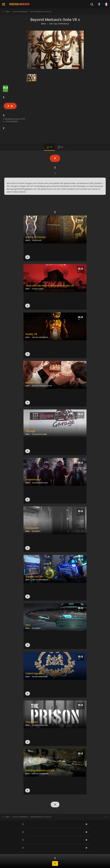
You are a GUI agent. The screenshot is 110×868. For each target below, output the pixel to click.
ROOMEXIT (36, 531)
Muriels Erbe (33, 383)
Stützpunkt (32, 528)
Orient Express (34, 674)
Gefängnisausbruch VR (40, 771)
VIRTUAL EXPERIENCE (59, 24)
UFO (28, 625)
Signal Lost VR (34, 577)
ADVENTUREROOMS (40, 483)
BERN (44, 24)
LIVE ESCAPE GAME (39, 434)
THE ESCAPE (37, 240)
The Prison (32, 722)
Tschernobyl (33, 480)
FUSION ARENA (38, 289)
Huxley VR (31, 334)
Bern (8, 12)
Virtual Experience (20, 12)
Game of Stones (36, 237)
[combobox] (99, 4)
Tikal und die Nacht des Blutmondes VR (50, 286)
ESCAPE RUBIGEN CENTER (42, 386)
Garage (30, 431)
